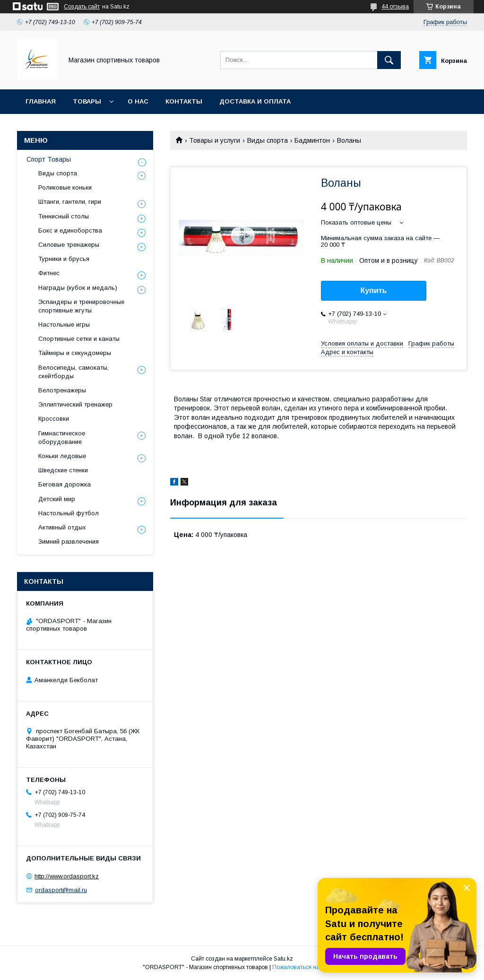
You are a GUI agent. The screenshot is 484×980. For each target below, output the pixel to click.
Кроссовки (54, 419)
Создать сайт (82, 7)
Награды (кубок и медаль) (78, 288)
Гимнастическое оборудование (62, 438)
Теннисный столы (64, 216)
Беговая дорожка (65, 484)
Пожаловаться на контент (307, 967)
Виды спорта (268, 140)
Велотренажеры (62, 390)
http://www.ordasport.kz (67, 876)
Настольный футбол (69, 513)
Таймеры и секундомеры (75, 353)
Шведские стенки (63, 470)
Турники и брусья (64, 259)
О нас (138, 101)
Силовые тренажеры (69, 245)
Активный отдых (62, 527)
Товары (87, 101)
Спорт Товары (49, 159)
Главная (41, 101)
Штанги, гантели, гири (70, 202)
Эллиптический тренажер (75, 404)
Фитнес (49, 273)
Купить (374, 291)
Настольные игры (64, 325)
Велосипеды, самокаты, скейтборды (73, 372)
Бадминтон (312, 140)
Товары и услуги (215, 140)
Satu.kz (283, 959)
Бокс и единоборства (70, 230)
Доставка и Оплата (255, 101)
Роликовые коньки (65, 187)
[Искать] (389, 60)
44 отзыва (395, 7)
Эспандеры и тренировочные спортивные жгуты (81, 306)
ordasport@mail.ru (61, 890)
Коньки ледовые (62, 456)
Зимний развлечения (69, 542)
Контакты (184, 101)
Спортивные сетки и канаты (79, 339)
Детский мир (57, 499)
